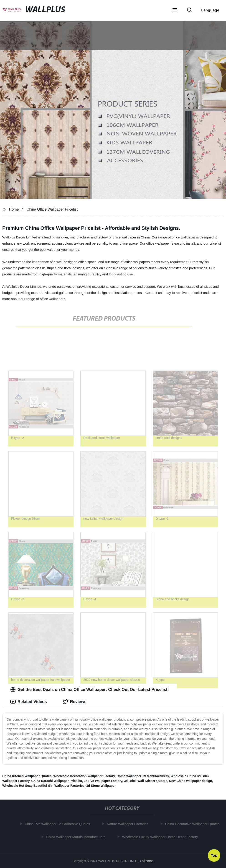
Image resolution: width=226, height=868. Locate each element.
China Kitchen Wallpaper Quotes (27, 776)
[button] (175, 10)
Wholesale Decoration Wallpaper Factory (84, 776)
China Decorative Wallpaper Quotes (194, 824)
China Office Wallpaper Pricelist (52, 209)
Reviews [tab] (75, 702)
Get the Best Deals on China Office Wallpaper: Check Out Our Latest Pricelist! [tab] (89, 690)
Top (214, 856)
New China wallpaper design (191, 781)
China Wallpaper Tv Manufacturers (143, 776)
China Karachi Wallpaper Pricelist (57, 781)
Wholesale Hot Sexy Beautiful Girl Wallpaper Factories (43, 786)
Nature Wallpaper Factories (129, 824)
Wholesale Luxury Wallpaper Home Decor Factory (161, 837)
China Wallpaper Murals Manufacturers (77, 837)
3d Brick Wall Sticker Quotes (146, 781)
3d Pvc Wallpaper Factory (103, 781)
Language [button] (210, 10)
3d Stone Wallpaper (101, 786)
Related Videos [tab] (29, 702)
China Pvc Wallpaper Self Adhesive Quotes (59, 824)
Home (14, 209)
